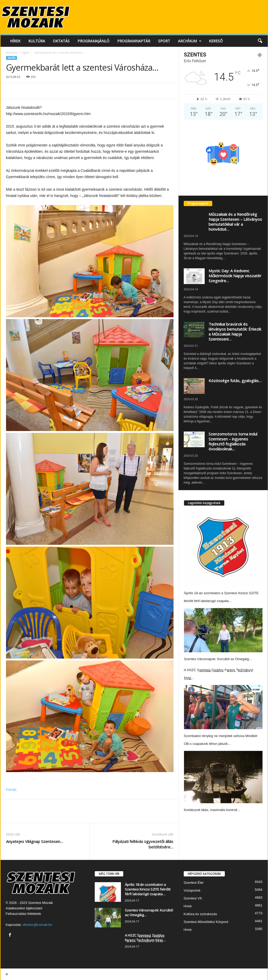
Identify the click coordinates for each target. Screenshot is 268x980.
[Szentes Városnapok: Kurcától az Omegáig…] (223, 630)
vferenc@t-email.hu (37, 925)
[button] (260, 41)
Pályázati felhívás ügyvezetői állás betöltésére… (143, 844)
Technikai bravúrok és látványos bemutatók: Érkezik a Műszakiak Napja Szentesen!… (235, 332)
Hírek (15, 41)
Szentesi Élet (194, 883)
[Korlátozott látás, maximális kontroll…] (223, 777)
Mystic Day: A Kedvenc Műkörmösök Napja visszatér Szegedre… (235, 276)
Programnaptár (134, 41)
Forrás (11, 790)
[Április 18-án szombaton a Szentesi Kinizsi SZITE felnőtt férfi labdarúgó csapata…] (223, 547)
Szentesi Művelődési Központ (206, 922)
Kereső (216, 41)
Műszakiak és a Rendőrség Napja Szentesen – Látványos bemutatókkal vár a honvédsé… (235, 222)
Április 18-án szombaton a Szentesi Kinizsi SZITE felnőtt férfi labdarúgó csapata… (148, 889)
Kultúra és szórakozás (200, 914)
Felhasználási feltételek (23, 914)
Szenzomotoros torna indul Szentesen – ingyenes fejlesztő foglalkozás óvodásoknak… (233, 441)
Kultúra (37, 41)
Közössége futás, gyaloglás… (235, 381)
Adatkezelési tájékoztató (24, 908)
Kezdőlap (12, 53)
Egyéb (26, 53)
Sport (164, 41)
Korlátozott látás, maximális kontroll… (212, 810)
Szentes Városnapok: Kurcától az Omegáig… (218, 659)
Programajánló (93, 41)
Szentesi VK (193, 898)
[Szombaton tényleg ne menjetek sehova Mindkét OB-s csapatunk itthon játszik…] (223, 707)
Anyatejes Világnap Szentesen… (35, 841)
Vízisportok (192, 890)
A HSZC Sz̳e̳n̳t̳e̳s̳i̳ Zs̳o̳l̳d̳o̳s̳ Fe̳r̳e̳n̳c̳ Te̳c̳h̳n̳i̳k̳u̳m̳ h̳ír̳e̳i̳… (145, 938)
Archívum (190, 41)
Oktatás (61, 41)
